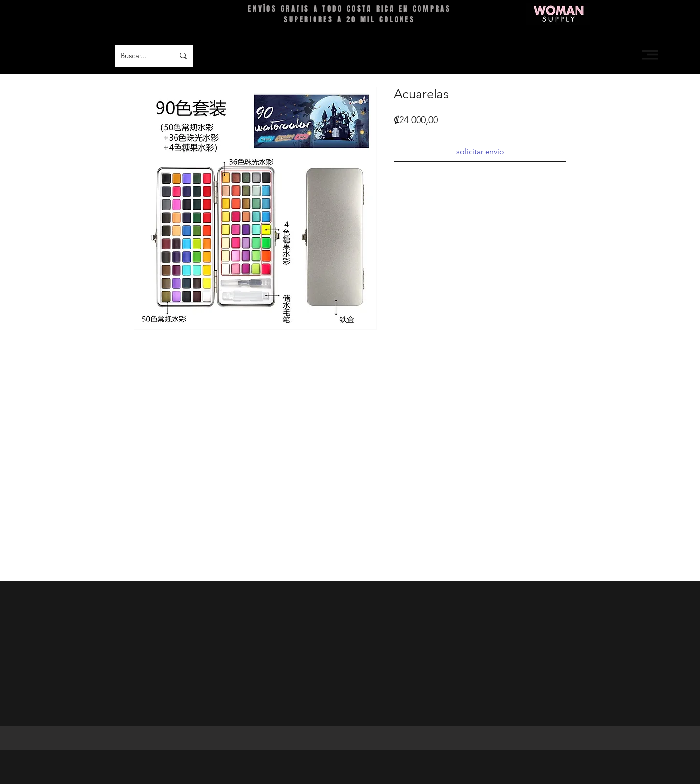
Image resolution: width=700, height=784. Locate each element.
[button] (650, 55)
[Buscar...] (140, 56)
